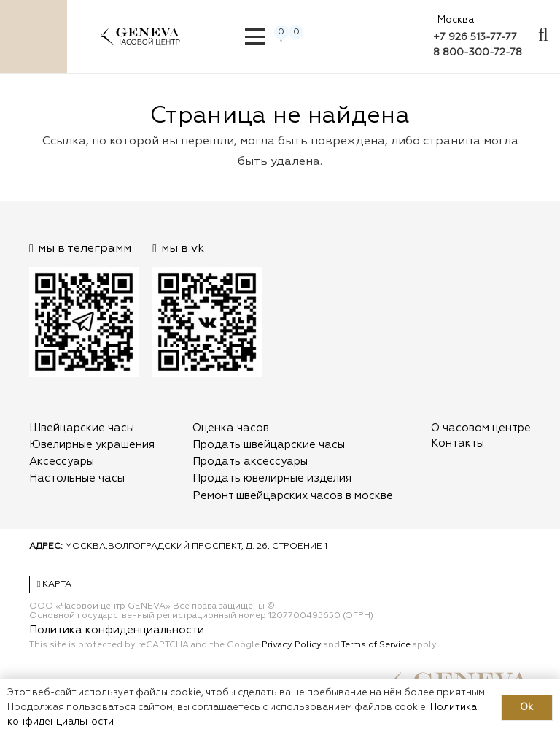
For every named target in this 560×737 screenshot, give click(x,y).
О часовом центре (481, 428)
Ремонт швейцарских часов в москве (293, 496)
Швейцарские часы (82, 428)
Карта (54, 584)
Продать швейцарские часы (269, 445)
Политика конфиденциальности (117, 630)
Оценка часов (231, 428)
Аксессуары (62, 462)
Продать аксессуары (250, 462)
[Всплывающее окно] (543, 36)
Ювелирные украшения (92, 445)
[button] (256, 36)
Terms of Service (376, 645)
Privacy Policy (292, 645)
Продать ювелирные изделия (272, 478)
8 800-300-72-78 (478, 53)
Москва (456, 20)
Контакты (458, 443)
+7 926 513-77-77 (475, 37)
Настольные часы (77, 478)
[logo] (140, 44)
